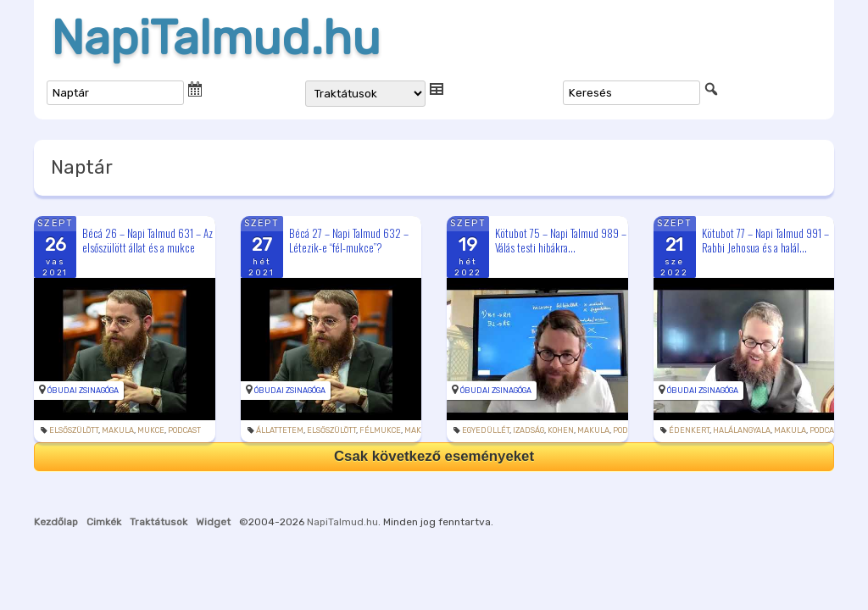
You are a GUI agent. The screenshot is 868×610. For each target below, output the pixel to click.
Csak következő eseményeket (434, 456)
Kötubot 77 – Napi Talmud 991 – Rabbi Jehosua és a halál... (765, 240)
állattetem (280, 430)
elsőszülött (74, 430)
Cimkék (104, 522)
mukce (151, 430)
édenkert (689, 430)
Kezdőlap (56, 522)
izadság (529, 430)
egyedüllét (486, 430)
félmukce (380, 430)
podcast (184, 430)
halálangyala (742, 430)
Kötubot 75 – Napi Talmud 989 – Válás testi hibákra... (561, 240)
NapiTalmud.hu (216, 38)
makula (118, 430)
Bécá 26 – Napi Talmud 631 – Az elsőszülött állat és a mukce (147, 240)
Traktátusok (159, 522)
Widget (213, 522)
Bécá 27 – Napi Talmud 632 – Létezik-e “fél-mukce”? (349, 240)
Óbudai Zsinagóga (83, 391)
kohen (561, 430)
